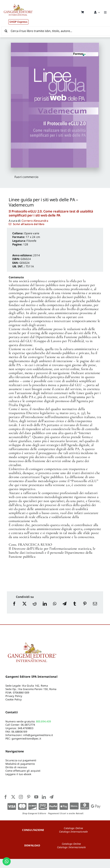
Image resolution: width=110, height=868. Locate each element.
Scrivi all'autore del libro (29, 224)
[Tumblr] (75, 607)
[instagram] (21, 797)
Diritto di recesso (16, 767)
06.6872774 (28, 725)
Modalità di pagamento (20, 764)
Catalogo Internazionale (73, 832)
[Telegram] (65, 607)
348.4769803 (25, 728)
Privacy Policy (14, 696)
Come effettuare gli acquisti (23, 771)
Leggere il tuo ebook (18, 774)
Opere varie (32, 233)
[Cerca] (6, 31)
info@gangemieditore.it (38, 735)
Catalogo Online (73, 828)
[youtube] (36, 797)
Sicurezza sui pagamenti (21, 760)
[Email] (95, 607)
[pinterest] (29, 797)
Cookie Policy (14, 699)
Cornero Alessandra (35, 221)
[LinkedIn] (45, 607)
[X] (24, 607)
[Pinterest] (85, 607)
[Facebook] (14, 607)
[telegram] (51, 797)
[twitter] (13, 797)
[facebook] (6, 797)
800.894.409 (44, 721)
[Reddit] (35, 607)
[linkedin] (44, 797)
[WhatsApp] (55, 607)
